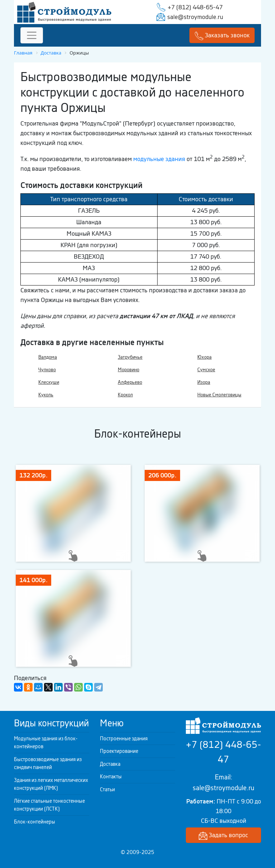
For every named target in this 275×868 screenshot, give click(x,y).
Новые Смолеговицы (219, 395)
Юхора (204, 357)
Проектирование (119, 751)
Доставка (110, 764)
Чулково (47, 370)
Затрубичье (130, 357)
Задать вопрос (223, 836)
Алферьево (130, 382)
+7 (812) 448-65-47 (195, 7)
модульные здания (159, 159)
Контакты (111, 777)
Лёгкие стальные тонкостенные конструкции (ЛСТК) (49, 805)
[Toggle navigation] (32, 35)
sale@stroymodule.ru (195, 17)
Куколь (46, 395)
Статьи (107, 789)
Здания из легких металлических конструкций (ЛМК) (51, 784)
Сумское (206, 370)
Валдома (48, 357)
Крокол (125, 395)
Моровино (129, 370)
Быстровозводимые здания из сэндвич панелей (48, 763)
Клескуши (49, 382)
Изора (204, 382)
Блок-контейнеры (35, 822)
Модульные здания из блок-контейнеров (46, 743)
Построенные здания (124, 739)
